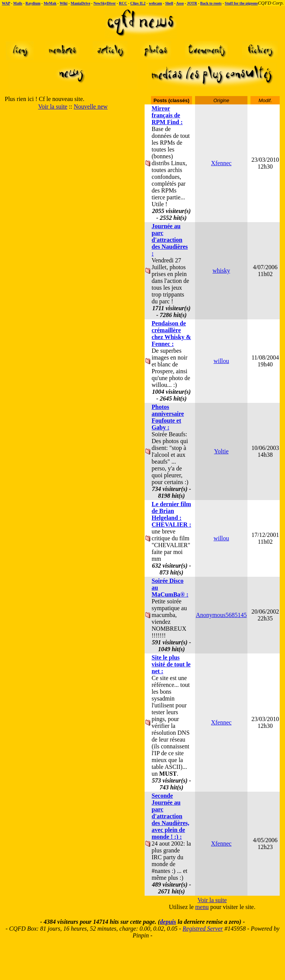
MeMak (50, 3)
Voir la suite (53, 107)
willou (221, 361)
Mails (18, 3)
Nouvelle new (91, 107)
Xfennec (221, 163)
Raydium (33, 3)
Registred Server (203, 929)
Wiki (64, 3)
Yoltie (221, 451)
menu (202, 907)
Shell (169, 3)
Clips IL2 (138, 3)
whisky (221, 271)
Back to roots (211, 3)
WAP (6, 3)
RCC (123, 3)
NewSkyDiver (105, 3)
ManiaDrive (80, 3)
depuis (168, 922)
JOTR (192, 3)
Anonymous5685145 (221, 615)
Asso (180, 3)
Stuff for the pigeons (241, 3)
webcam (155, 3)
